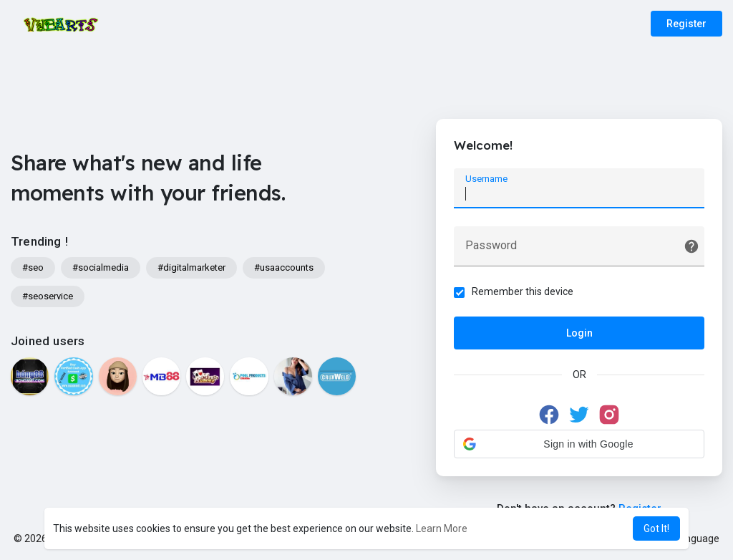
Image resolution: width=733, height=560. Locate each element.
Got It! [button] (656, 528)
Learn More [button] (442, 528)
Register (686, 24)
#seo (33, 267)
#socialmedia (101, 267)
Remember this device (523, 291)
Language (691, 539)
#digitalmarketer (191, 267)
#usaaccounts (284, 267)
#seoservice (48, 296)
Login (579, 333)
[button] (579, 444)
